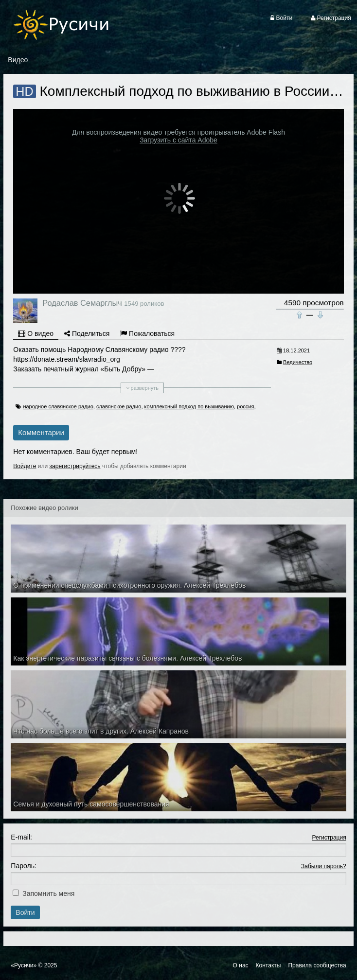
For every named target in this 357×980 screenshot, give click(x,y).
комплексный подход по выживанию (189, 406)
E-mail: (21, 837)
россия (245, 406)
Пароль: (23, 866)
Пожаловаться (147, 333)
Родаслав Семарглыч (82, 303)
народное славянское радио (58, 406)
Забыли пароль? (324, 866)
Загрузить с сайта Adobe (178, 140)
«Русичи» (24, 965)
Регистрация (329, 838)
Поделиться (87, 333)
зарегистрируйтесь (75, 466)
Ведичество (298, 362)
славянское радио (119, 406)
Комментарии (41, 432)
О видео (36, 333)
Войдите (25, 466)
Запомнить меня (48, 893)
